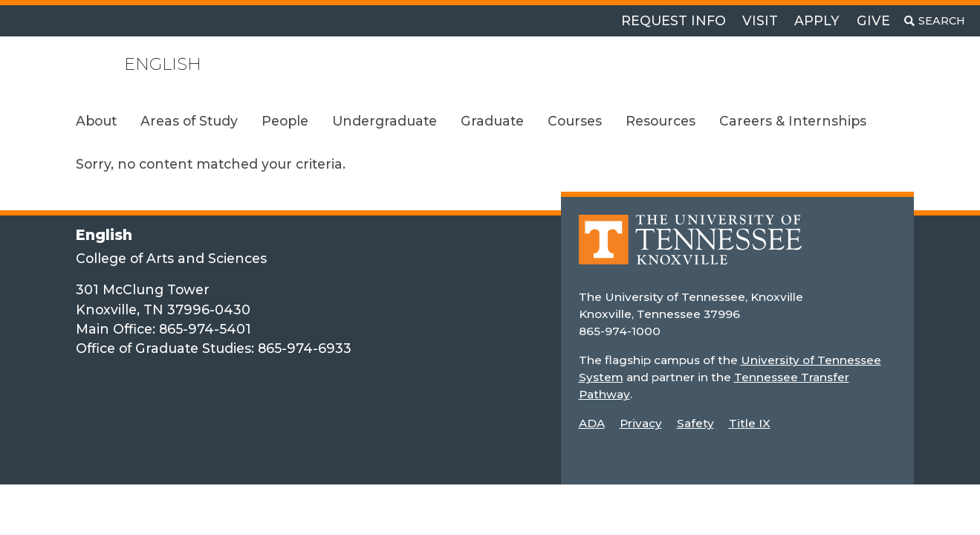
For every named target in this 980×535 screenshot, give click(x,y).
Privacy (641, 423)
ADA (592, 423)
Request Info (674, 20)
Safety (695, 423)
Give (873, 20)
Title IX (750, 423)
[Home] (690, 250)
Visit (760, 20)
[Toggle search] (935, 21)
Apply (817, 20)
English (163, 64)
